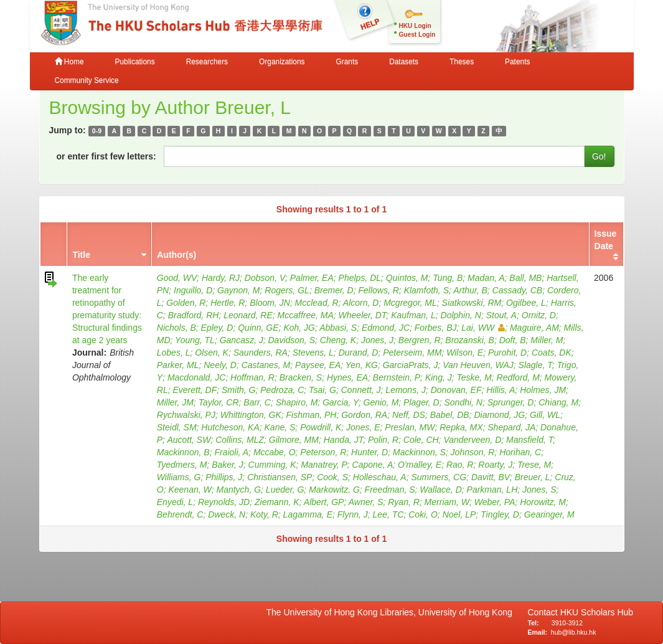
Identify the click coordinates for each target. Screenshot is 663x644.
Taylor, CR (219, 402)
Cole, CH (421, 440)
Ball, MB (525, 278)
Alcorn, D (361, 303)
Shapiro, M (297, 402)
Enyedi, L (175, 502)
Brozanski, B (470, 340)
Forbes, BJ (436, 328)
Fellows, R (378, 290)
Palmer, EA (312, 278)
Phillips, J (224, 477)
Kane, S (280, 427)
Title (81, 255)
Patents (517, 62)
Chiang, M (558, 402)
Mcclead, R (317, 303)
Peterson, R (323, 452)
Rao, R (460, 465)
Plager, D (421, 402)
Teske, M (474, 377)
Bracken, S (301, 377)
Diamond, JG (499, 415)
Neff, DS (409, 415)
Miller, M (547, 340)
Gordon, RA (364, 415)
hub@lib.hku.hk (574, 632)
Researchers (207, 62)
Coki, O (423, 514)
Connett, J (361, 390)
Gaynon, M (238, 290)
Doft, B (513, 340)
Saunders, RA (261, 353)
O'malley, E (420, 465)
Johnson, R (473, 452)
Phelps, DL (360, 278)
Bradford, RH (194, 315)
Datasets (404, 62)
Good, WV (177, 278)
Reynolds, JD (224, 502)
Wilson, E (465, 353)
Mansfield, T (529, 440)
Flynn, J (353, 514)
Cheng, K (338, 340)
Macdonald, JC (196, 377)
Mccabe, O (275, 452)
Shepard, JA (511, 427)
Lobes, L (174, 353)
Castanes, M (266, 365)
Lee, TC (388, 514)
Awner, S (366, 502)
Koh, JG (299, 328)
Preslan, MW (410, 427)
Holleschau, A (380, 477)
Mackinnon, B (183, 452)
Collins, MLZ (240, 440)
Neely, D (220, 365)
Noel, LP (459, 514)
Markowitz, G (334, 490)
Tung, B (448, 278)
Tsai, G (322, 390)
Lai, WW (483, 328)
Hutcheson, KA (230, 427)
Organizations (282, 62)
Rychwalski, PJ (186, 415)
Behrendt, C (180, 514)
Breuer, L (533, 477)
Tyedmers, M (182, 465)
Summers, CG (439, 477)
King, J (439, 377)
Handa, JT (344, 440)
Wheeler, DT (363, 315)
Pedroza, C (282, 390)
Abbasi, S (338, 328)
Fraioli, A (231, 452)
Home (69, 62)
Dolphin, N (461, 315)
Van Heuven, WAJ (478, 365)
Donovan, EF (456, 390)
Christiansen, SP (280, 477)
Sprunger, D (511, 402)
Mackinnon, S (419, 452)
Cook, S (332, 477)
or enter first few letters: (106, 156)
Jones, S (539, 490)
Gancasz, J (242, 340)
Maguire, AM (534, 328)
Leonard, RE (248, 315)
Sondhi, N (463, 402)
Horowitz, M (543, 502)
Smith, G (238, 390)
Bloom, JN (270, 303)
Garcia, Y (341, 402)
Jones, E (363, 427)
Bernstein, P (397, 377)
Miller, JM (175, 402)
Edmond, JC (386, 328)
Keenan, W (190, 490)
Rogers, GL (287, 290)
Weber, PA (495, 502)
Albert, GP (324, 502)
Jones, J (377, 340)
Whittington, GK (251, 415)
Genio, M (381, 402)
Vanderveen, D (472, 440)
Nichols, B (176, 328)
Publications (135, 62)
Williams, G (179, 477)
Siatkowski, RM (472, 303)
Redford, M (518, 377)
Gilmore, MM (294, 440)
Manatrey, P (324, 465)
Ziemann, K (277, 502)
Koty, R (264, 514)
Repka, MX (461, 427)
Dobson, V (265, 278)
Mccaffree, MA (306, 315)
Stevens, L (313, 353)
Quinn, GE (258, 328)
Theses (462, 62)
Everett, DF (195, 390)
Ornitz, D (539, 315)
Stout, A (501, 315)
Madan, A (486, 278)
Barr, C (257, 402)
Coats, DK (552, 353)
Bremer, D (334, 290)
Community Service (87, 80)
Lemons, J (406, 390)
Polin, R (383, 440)
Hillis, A (501, 390)
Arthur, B (470, 290)
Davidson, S (292, 340)
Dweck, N (227, 514)
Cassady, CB (518, 290)
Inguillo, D (193, 290)
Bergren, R (420, 340)
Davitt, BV (491, 477)
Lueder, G (285, 490)
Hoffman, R (252, 377)
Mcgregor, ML (410, 303)
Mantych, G (238, 490)
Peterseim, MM (412, 353)
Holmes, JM (543, 390)
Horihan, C (520, 452)
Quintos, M (407, 278)
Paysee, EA (318, 365)
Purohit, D (507, 353)
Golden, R (186, 303)
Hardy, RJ (221, 278)
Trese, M (534, 465)
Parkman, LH (492, 490)
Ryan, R (404, 502)
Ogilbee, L (526, 303)
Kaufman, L (413, 315)
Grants (347, 62)
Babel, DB (450, 415)
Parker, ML (178, 365)
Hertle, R (228, 303)
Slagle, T (535, 365)
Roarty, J (495, 465)
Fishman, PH (312, 415)
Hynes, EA (347, 377)
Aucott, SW (189, 440)
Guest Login (417, 35)
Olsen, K (212, 353)
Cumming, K (272, 465)
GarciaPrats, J (411, 365)
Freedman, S (390, 490)
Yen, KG (362, 365)
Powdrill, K (321, 427)
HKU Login (415, 26)
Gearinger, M (549, 514)
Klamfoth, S (426, 290)
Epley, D (217, 328)
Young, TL (195, 340)
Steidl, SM (177, 427)
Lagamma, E (308, 514)
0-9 (97, 131)
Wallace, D (440, 490)
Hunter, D (369, 452)
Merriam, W (447, 502)
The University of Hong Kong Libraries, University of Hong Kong (392, 612)
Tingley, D (500, 514)
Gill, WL (545, 415)
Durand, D (359, 353)
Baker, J (228, 465)
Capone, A (373, 465)
